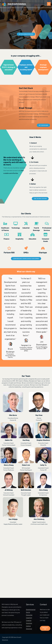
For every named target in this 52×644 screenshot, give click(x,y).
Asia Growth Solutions (18, 4)
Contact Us (45, 628)
